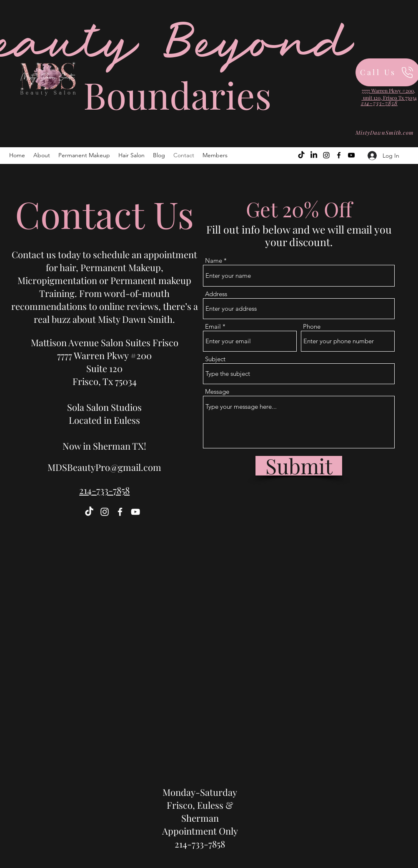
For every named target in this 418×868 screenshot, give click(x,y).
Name (214, 260)
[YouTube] (351, 155)
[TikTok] (301, 155)
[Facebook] (339, 155)
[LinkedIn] (314, 155)
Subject (215, 359)
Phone (312, 326)
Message (217, 391)
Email (213, 326)
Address (216, 294)
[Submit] (299, 466)
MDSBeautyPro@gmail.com (104, 467)
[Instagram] (326, 155)
